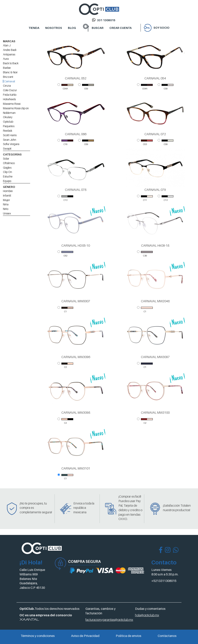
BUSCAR (98, 28)
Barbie (7, 68)
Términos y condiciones (38, 636)
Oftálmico (9, 163)
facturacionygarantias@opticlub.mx (109, 620)
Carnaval (9, 81)
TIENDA (34, 28)
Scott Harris (10, 135)
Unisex (7, 213)
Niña (6, 204)
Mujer (6, 200)
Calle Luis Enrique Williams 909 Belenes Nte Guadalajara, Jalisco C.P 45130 (32, 579)
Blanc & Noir (10, 72)
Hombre (8, 191)
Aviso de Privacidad (85, 636)
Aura (6, 59)
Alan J (7, 45)
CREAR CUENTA (121, 28)
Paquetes (9, 126)
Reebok (8, 131)
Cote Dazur (10, 90)
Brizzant (8, 77)
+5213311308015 (164, 581)
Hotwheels (9, 99)
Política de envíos (129, 636)
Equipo (7, 181)
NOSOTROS (54, 28)
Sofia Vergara (11, 144)
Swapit (7, 148)
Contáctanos (167, 636)
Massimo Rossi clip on (16, 108)
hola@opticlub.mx (147, 615)
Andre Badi (10, 50)
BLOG (72, 28)
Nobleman (9, 113)
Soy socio (161, 28)
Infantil (7, 195)
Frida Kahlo (10, 95)
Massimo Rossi (12, 104)
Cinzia (7, 86)
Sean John (10, 140)
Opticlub (8, 122)
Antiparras (9, 54)
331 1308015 (106, 20)
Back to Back (11, 63)
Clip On (7, 172)
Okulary (8, 117)
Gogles (7, 168)
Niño (6, 209)
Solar (6, 158)
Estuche (8, 176)
